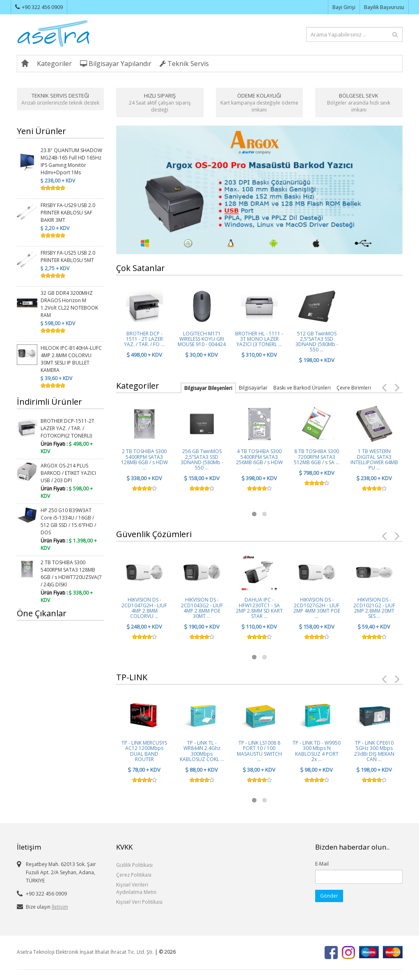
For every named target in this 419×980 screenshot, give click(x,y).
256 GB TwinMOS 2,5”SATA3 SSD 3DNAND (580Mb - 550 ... (202, 459)
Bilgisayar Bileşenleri (208, 388)
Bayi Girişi (344, 7)
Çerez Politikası (134, 875)
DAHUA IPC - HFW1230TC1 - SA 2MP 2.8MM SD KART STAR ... (259, 608)
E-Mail (322, 864)
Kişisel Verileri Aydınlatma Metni (136, 888)
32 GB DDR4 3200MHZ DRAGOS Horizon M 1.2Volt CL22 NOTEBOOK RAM (69, 304)
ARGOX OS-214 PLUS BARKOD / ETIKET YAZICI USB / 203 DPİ (68, 473)
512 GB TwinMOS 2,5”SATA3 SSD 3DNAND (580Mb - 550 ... (317, 342)
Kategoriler (54, 64)
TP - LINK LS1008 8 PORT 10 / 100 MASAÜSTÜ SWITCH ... (259, 751)
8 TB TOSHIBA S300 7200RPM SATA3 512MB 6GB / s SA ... (317, 457)
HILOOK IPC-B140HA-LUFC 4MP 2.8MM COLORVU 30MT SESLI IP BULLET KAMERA (71, 359)
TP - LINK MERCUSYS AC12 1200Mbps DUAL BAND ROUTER (144, 751)
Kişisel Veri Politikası (139, 902)
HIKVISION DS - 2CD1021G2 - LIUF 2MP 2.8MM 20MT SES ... (374, 608)
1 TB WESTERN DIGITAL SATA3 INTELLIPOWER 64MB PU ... (374, 459)
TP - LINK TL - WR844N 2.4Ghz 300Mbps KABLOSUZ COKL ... (202, 751)
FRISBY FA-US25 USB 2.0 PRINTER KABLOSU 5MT (68, 256)
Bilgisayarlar (253, 388)
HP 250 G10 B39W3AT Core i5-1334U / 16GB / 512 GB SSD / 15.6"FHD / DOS (68, 521)
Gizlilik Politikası (134, 865)
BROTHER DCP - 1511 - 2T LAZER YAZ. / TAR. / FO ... (144, 339)
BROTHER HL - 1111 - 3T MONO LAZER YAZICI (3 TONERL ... (259, 339)
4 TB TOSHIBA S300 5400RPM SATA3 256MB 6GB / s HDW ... (259, 459)
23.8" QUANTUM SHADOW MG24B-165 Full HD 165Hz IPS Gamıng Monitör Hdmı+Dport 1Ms (71, 161)
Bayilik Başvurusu (384, 7)
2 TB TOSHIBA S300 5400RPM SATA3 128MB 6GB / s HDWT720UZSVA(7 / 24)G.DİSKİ (71, 573)
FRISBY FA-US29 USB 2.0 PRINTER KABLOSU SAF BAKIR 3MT (68, 213)
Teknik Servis (184, 64)
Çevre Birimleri (354, 388)
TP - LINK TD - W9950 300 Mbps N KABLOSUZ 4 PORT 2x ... (317, 751)
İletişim (60, 907)
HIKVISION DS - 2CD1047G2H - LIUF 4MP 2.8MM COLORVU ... (144, 608)
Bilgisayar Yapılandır (116, 64)
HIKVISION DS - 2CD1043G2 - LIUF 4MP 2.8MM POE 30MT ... (202, 608)
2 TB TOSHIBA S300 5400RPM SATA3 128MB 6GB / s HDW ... (144, 459)
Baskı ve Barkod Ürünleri (302, 388)
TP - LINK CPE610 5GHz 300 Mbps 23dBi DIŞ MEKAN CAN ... (374, 751)
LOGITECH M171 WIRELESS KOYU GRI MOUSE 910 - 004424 (202, 339)
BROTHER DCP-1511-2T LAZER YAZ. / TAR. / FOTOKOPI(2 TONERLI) (68, 428)
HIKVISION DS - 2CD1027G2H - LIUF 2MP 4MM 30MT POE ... (317, 608)
